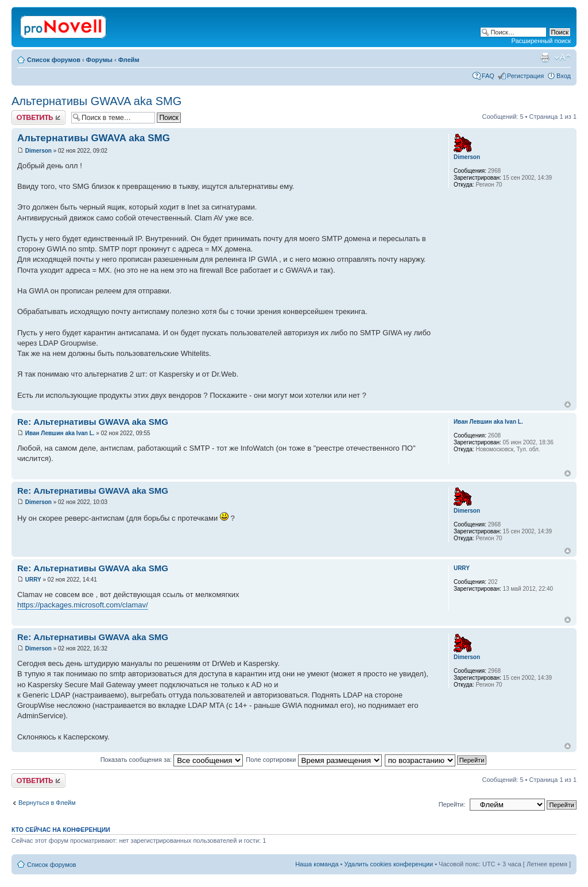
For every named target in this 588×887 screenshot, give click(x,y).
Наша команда (317, 864)
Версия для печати (545, 57)
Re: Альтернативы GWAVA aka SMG (93, 422)
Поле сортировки (314, 760)
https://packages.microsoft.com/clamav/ (83, 605)
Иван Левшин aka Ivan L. (60, 433)
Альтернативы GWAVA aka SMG (96, 101)
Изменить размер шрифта (562, 57)
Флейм (129, 60)
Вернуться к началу (568, 404)
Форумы (99, 60)
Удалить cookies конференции (389, 864)
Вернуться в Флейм (47, 803)
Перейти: (452, 804)
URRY (33, 580)
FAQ (488, 76)
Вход (564, 76)
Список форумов (54, 60)
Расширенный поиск (541, 41)
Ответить (38, 117)
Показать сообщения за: (172, 760)
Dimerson (38, 151)
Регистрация (525, 76)
